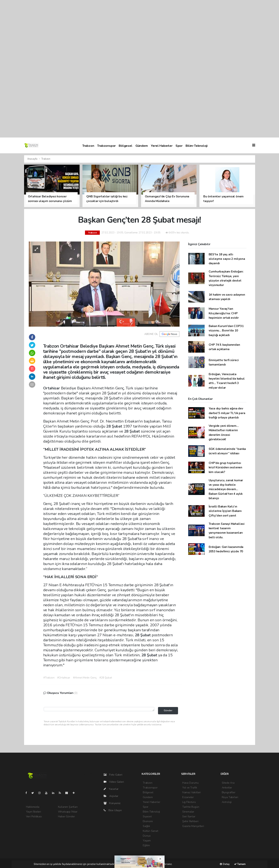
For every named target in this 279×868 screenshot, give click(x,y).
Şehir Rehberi (190, 821)
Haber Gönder (66, 816)
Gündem (142, 146)
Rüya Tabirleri (230, 797)
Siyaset (147, 816)
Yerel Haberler (162, 146)
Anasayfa (33, 159)
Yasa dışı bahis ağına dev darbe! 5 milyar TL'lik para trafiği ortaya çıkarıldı (227, 413)
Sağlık (146, 826)
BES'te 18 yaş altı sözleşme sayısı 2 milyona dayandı (227, 259)
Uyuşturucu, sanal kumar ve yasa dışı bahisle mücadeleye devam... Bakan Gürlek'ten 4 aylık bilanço (226, 489)
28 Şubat (115, 426)
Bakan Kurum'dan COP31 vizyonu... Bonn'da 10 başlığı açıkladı (226, 330)
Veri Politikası (34, 816)
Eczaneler (188, 797)
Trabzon (88, 146)
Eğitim (146, 845)
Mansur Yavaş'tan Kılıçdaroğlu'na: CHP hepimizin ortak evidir (224, 313)
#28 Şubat (106, 678)
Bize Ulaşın (113, 810)
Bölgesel (125, 146)
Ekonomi (148, 821)
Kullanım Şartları (68, 807)
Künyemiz (112, 803)
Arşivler (111, 796)
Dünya (147, 836)
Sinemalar (188, 812)
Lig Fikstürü (189, 802)
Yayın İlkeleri (34, 812)
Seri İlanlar (189, 816)
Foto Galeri (113, 775)
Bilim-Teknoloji (197, 146)
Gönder (168, 710)
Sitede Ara (228, 783)
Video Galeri (114, 782)
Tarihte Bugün (191, 807)
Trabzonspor (106, 146)
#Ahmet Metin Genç (85, 678)
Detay (225, 864)
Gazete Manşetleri (193, 826)
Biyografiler (229, 792)
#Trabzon (49, 678)
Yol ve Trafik (190, 788)
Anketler (227, 788)
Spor (179, 146)
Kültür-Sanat (150, 831)
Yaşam (147, 841)
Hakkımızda (33, 807)
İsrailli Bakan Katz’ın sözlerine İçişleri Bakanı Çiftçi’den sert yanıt (225, 511)
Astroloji (227, 802)
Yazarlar (111, 789)
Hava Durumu (190, 783)
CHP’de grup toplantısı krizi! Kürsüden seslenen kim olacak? (225, 467)
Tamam (240, 864)
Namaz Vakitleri (192, 792)
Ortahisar (52, 388)
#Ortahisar (64, 678)
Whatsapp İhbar (68, 812)
